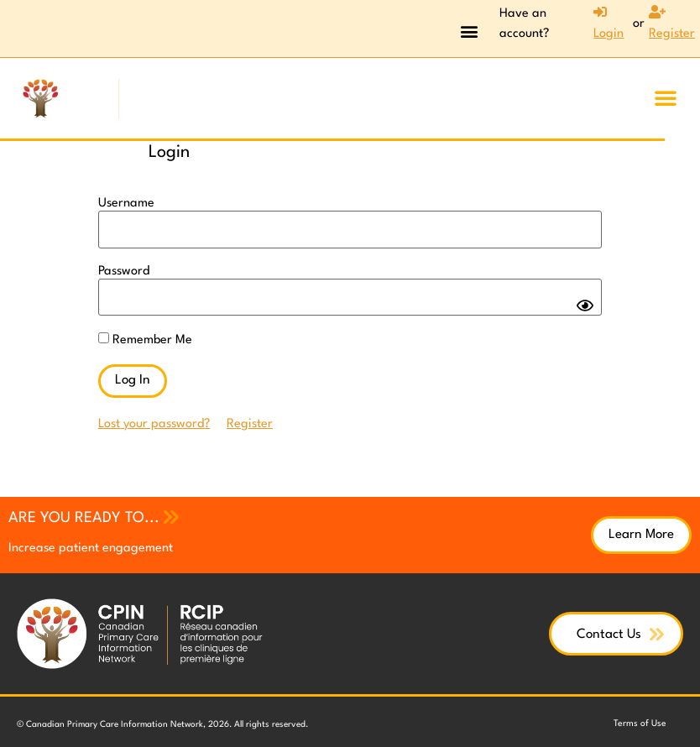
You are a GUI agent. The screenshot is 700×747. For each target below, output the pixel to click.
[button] (469, 31)
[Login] (603, 24)
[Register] (672, 24)
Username (126, 204)
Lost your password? (154, 418)
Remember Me (145, 335)
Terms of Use (641, 719)
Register (250, 418)
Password (124, 269)
